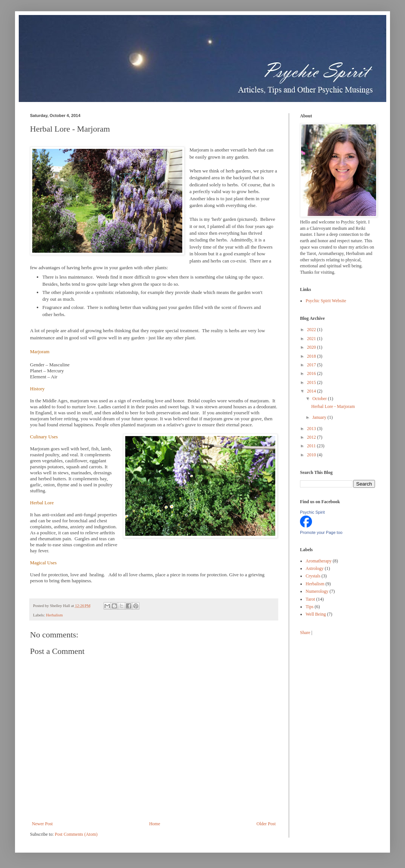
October (320, 399)
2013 (312, 429)
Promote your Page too (321, 532)
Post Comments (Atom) (76, 834)
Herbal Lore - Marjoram (333, 406)
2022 (312, 330)
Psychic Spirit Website (326, 301)
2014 (312, 391)
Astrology (315, 568)
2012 (312, 437)
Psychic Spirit (312, 512)
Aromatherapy (319, 561)
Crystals (313, 576)
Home (155, 824)
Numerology (317, 591)
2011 (312, 446)
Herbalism (54, 615)
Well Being (316, 614)
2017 (312, 365)
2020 (312, 347)
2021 (312, 339)
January (320, 417)
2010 (312, 455)
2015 (312, 382)
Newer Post (42, 824)
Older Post (266, 824)
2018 (312, 356)
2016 (312, 373)
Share (305, 633)
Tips (310, 607)
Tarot (310, 599)
